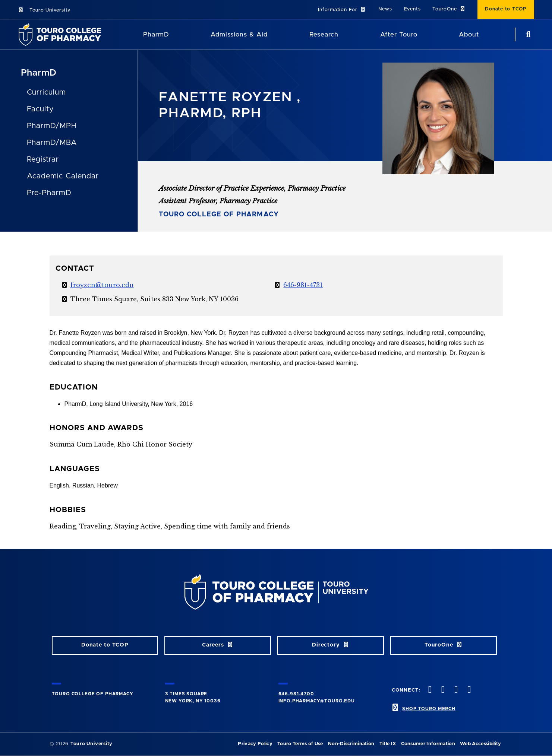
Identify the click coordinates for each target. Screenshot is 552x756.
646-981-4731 (303, 285)
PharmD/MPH (52, 126)
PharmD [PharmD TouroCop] (156, 34)
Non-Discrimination (351, 744)
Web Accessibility (480, 744)
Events (412, 9)
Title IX (388, 744)
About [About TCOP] (469, 34)
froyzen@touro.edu (102, 285)
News (385, 9)
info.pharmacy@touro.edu (317, 701)
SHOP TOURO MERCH (429, 709)
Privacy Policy (255, 744)
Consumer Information (428, 744)
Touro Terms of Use (300, 744)
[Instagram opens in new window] (455, 690)
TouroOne (449, 9)
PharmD (39, 73)
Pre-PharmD (49, 193)
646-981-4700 (296, 694)
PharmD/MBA (52, 143)
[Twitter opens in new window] (442, 690)
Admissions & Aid (239, 34)
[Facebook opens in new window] (429, 690)
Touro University (44, 10)
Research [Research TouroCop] (324, 34)
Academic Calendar (63, 176)
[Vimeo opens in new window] (469, 690)
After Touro (399, 34)
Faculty (40, 109)
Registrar (43, 159)
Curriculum (47, 92)
